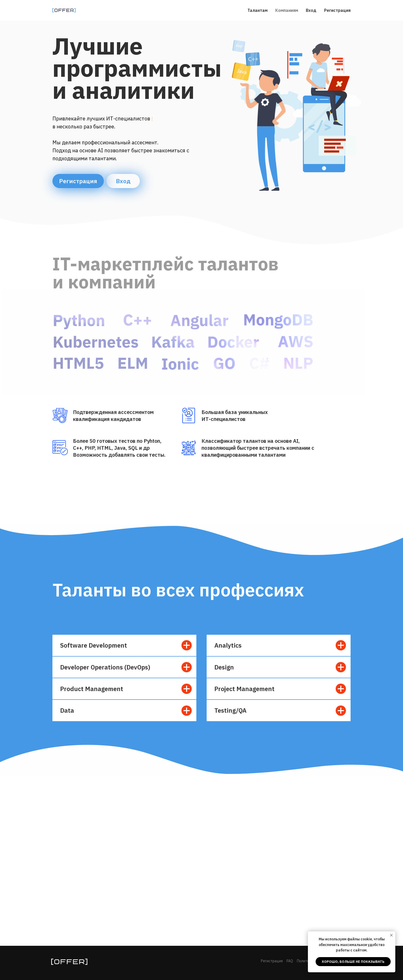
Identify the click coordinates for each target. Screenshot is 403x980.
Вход (123, 181)
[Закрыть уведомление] (391, 935)
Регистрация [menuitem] (337, 10)
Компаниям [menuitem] (287, 10)
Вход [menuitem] (311, 10)
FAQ (290, 961)
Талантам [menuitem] (258, 10)
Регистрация (78, 181)
